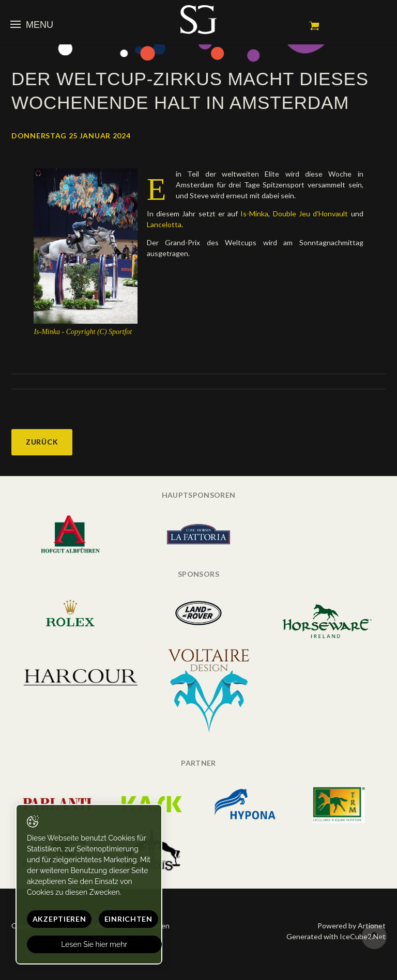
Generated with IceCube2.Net (336, 936)
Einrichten (128, 919)
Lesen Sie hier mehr (95, 944)
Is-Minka (254, 214)
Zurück (42, 442)
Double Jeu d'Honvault (312, 214)
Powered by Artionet (352, 926)
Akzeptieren (59, 919)
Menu (32, 25)
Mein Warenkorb (314, 26)
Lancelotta (164, 224)
